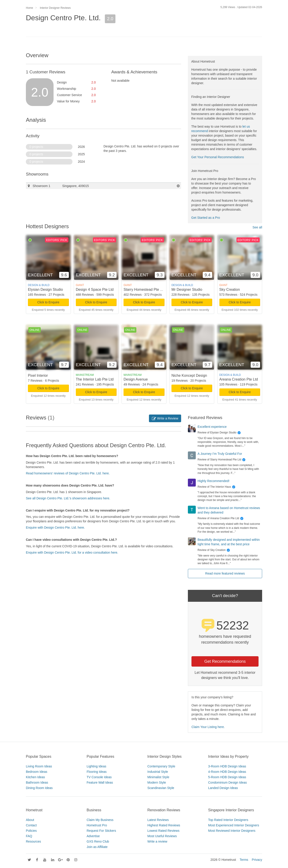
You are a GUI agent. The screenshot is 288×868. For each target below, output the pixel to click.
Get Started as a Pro (206, 218)
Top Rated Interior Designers (228, 820)
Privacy (257, 860)
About (30, 820)
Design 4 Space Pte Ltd (95, 290)
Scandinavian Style (161, 788)
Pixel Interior (38, 375)
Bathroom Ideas (37, 782)
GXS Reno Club (98, 841)
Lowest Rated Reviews (163, 831)
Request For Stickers (101, 831)
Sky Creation (230, 290)
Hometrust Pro (97, 825)
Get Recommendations (225, 661)
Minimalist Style (158, 777)
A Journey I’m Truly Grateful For (220, 454)
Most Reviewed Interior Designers (232, 831)
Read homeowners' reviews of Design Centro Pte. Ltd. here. (68, 473)
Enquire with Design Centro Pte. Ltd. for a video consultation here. (72, 552)
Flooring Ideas (97, 772)
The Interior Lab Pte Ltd (95, 379)
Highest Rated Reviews (164, 825)
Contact (31, 825)
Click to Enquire (48, 302)
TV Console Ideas (99, 777)
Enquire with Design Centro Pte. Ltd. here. (55, 528)
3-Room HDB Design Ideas (227, 766)
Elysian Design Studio (45, 290)
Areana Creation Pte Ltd (239, 379)
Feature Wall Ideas (100, 782)
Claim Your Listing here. (208, 727)
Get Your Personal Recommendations (218, 157)
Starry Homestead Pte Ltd (144, 290)
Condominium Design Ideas (227, 782)
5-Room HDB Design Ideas (227, 777)
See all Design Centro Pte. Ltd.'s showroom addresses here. (68, 498)
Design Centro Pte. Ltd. (63, 18)
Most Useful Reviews (162, 836)
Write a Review (165, 418)
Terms (244, 860)
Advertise (93, 836)
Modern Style (157, 782)
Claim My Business (100, 820)
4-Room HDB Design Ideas (227, 772)
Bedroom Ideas (37, 772)
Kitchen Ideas (35, 777)
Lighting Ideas (96, 766)
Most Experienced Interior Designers (234, 825)
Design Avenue (136, 379)
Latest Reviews (158, 820)
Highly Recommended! (214, 481)
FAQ (29, 836)
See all (257, 227)
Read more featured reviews (225, 573)
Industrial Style (158, 772)
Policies (31, 831)
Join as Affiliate (97, 847)
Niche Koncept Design (189, 375)
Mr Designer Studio (187, 290)
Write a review (157, 841)
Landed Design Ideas (223, 788)
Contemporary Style (161, 766)
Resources (33, 841)
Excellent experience (212, 427)
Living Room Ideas (39, 766)
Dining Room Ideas (39, 788)
